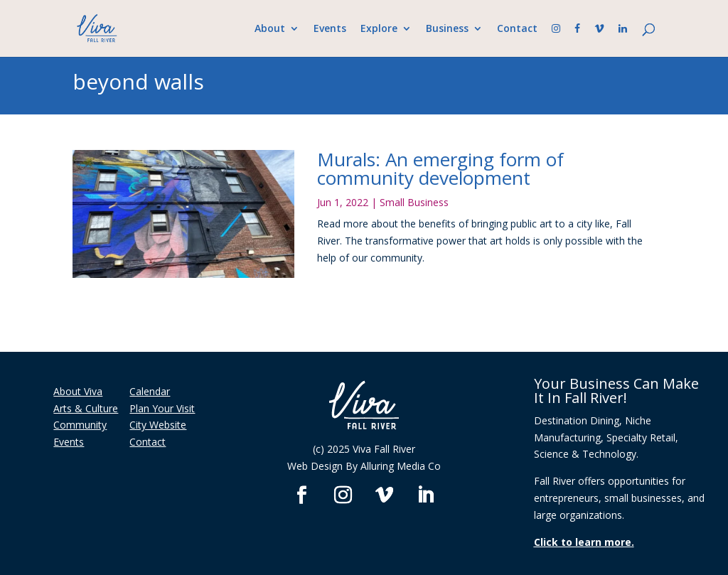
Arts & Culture (86, 408)
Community (80, 425)
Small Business (414, 202)
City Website (158, 425)
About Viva (78, 391)
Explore (379, 29)
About (270, 29)
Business (447, 29)
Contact (517, 29)
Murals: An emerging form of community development (440, 168)
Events (330, 29)
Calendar (150, 391)
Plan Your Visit (162, 408)
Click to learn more (583, 542)
